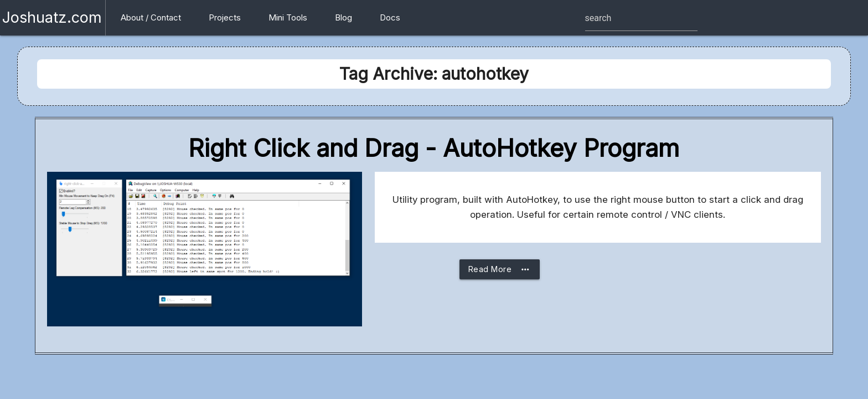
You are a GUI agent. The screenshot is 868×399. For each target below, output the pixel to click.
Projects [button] (225, 17)
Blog (343, 17)
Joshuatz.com (52, 17)
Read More (500, 269)
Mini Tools (288, 17)
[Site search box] (641, 18)
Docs (390, 17)
